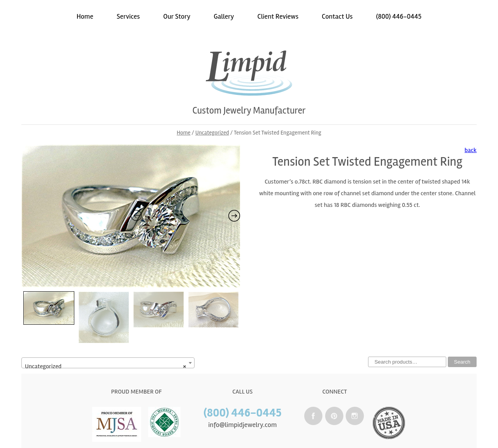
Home (85, 16)
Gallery (224, 16)
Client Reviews (278, 16)
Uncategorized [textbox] (106, 366)
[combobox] (108, 363)
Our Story (177, 16)
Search (462, 362)
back (471, 150)
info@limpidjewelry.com (242, 425)
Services (128, 16)
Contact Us (337, 16)
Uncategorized (212, 133)
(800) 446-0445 (399, 16)
